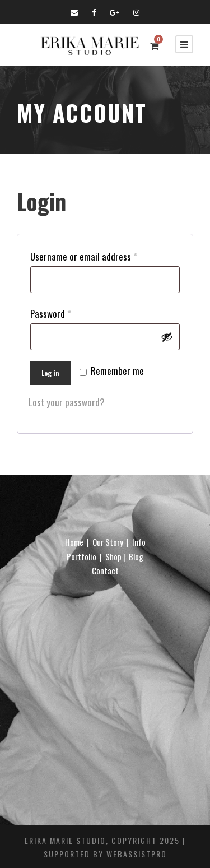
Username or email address (86, 257)
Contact (105, 570)
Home (74, 542)
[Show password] (167, 337)
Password (53, 314)
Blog (136, 556)
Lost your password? (67, 402)
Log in (50, 373)
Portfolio (81, 556)
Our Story (108, 542)
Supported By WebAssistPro (105, 854)
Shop (113, 556)
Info (139, 542)
